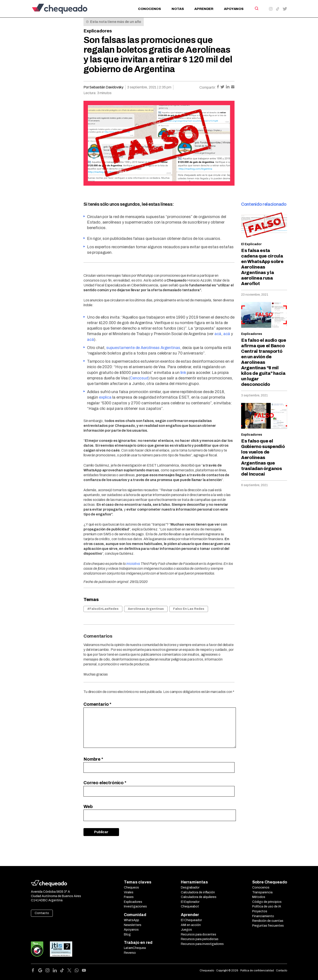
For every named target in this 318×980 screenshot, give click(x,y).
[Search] (256, 8)
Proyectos (260, 911)
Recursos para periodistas (200, 939)
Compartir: (208, 87)
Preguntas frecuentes (268, 926)
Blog (127, 934)
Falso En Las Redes (189, 609)
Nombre (93, 759)
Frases (129, 897)
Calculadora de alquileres (199, 897)
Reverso (130, 953)
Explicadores (98, 31)
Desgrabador (190, 888)
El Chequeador (191, 920)
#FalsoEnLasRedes (103, 609)
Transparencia (262, 892)
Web (88, 806)
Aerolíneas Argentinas (146, 609)
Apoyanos (234, 9)
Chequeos (131, 888)
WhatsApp (132, 920)
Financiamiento (263, 916)
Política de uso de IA (267, 906)
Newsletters (133, 925)
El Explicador (251, 244)
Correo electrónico (105, 783)
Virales (129, 892)
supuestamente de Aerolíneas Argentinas (143, 348)
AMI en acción (191, 925)
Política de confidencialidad (257, 971)
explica (105, 397)
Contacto (42, 913)
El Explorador (190, 902)
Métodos (259, 897)
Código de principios (267, 902)
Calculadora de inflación (198, 892)
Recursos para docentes (199, 934)
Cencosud (139, 378)
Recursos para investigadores (202, 944)
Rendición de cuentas (268, 921)
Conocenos (150, 9)
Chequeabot (190, 906)
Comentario (97, 704)
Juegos (186, 930)
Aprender (204, 9)
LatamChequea (135, 948)
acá (218, 334)
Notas (178, 9)
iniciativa (133, 564)
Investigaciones (135, 906)
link (183, 373)
